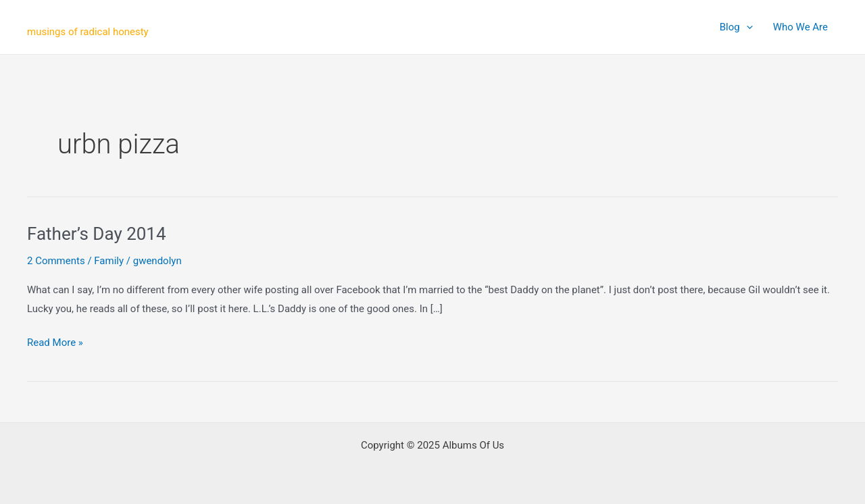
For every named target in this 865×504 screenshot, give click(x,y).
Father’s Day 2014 (97, 234)
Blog (736, 27)
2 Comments (56, 261)
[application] (746, 27)
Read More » (55, 343)
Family (109, 261)
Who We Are (800, 27)
